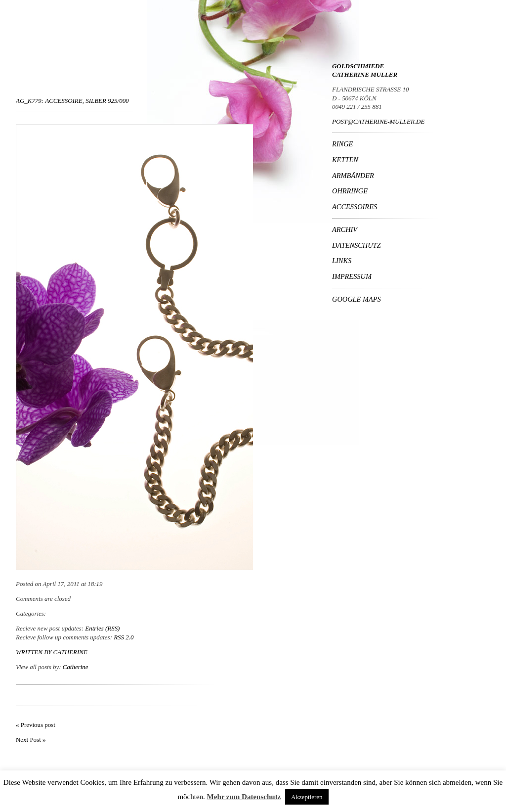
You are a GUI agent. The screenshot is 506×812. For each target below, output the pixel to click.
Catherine (70, 652)
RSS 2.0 (124, 637)
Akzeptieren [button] (307, 797)
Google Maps (357, 299)
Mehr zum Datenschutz (244, 797)
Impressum (352, 276)
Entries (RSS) (102, 628)
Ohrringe (350, 191)
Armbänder (353, 176)
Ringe (342, 144)
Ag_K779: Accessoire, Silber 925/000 (72, 101)
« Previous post (36, 725)
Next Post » (31, 740)
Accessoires (355, 207)
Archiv (345, 229)
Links (342, 261)
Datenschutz (357, 245)
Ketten (345, 160)
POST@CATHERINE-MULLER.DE (378, 121)
